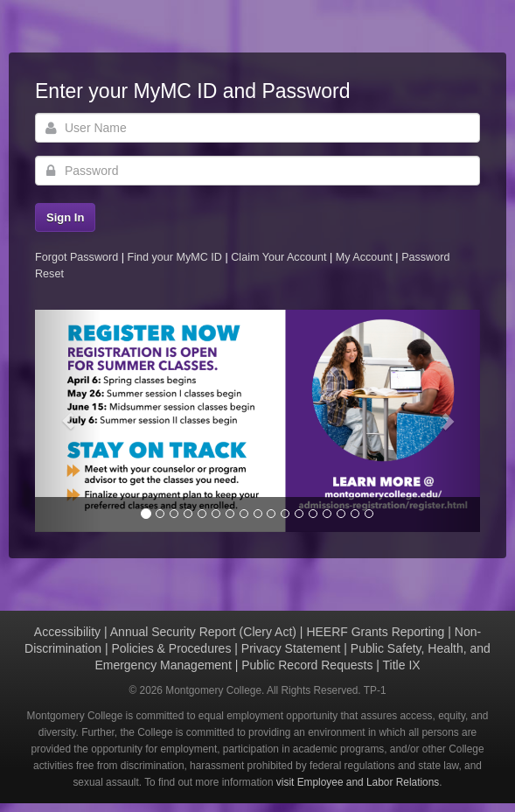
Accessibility (67, 632)
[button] (68, 421)
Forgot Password (77, 257)
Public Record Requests (307, 665)
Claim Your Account (280, 257)
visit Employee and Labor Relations (358, 782)
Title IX (402, 665)
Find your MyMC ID (174, 257)
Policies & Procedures (171, 648)
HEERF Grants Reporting (375, 632)
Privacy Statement (291, 648)
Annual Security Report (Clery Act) (203, 632)
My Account (366, 257)
